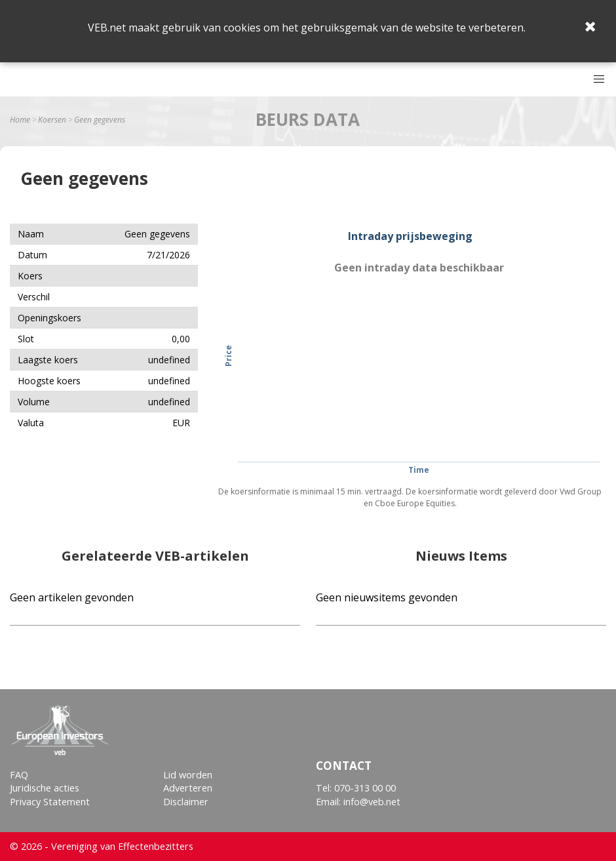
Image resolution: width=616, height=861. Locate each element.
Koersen (52, 120)
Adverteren (188, 788)
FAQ (19, 775)
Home (20, 120)
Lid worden (188, 775)
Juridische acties (45, 788)
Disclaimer (186, 802)
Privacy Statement (50, 802)
